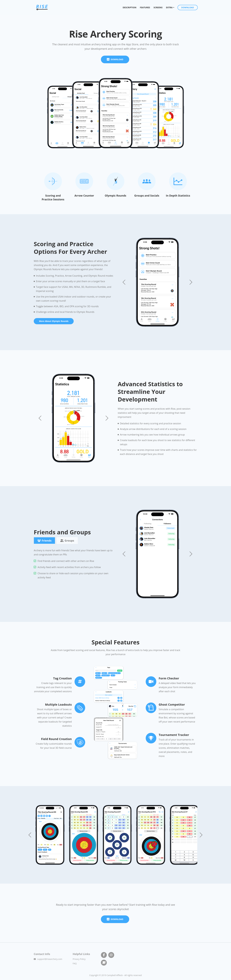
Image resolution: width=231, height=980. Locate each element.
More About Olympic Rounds (54, 321)
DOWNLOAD (188, 8)
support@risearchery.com (50, 958)
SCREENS (158, 8)
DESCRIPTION (131, 8)
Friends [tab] (44, 540)
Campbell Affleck (115, 974)
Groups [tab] (67, 540)
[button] (191, 282)
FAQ (75, 962)
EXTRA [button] (169, 8)
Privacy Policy (79, 958)
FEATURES (145, 8)
